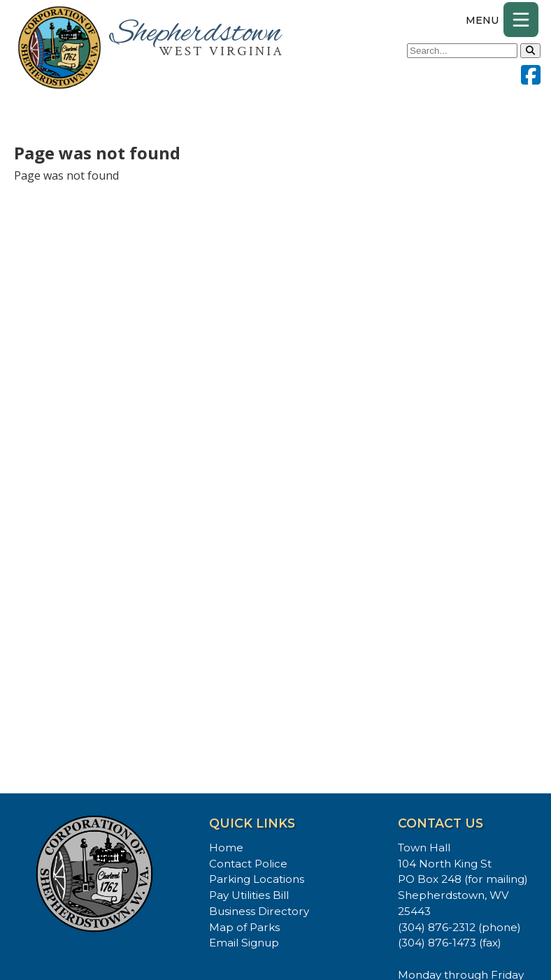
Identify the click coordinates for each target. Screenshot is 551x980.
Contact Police (248, 864)
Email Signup (244, 943)
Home (226, 848)
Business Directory (259, 911)
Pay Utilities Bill (249, 895)
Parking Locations (257, 879)
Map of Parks (244, 927)
